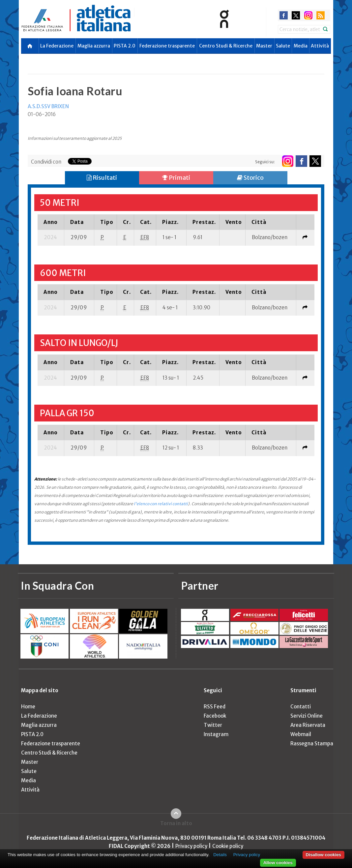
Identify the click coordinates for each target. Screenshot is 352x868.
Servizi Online (307, 716)
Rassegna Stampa (312, 744)
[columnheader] (51, 222)
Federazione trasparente (167, 46)
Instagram (216, 734)
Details (220, 855)
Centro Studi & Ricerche (226, 46)
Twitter (213, 725)
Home (28, 707)
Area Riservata (308, 725)
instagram (308, 15)
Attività (320, 46)
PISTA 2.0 (125, 46)
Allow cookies (278, 863)
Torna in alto (176, 823)
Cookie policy (228, 846)
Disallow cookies (323, 855)
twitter (296, 15)
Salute (283, 46)
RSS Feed (215, 707)
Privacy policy (191, 846)
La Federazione (57, 46)
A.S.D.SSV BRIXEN (48, 106)
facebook (284, 15)
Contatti (301, 707)
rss (321, 15)
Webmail (301, 734)
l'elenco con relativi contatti (161, 504)
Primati (176, 178)
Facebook (215, 716)
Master (264, 46)
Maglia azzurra (94, 46)
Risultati (102, 178)
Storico (250, 178)
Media (301, 46)
